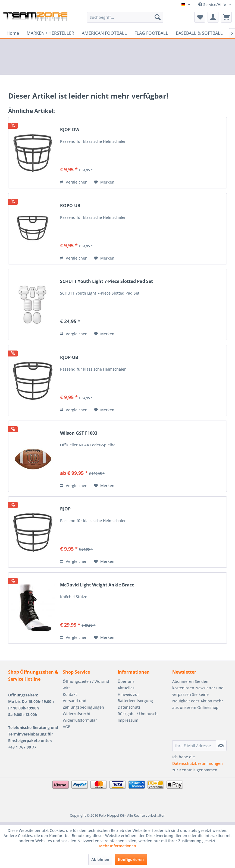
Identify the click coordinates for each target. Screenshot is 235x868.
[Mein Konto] (213, 17)
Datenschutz (129, 707)
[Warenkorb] (226, 17)
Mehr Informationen (118, 846)
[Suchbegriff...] (125, 17)
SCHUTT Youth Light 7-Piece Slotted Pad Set (106, 281)
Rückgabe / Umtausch (138, 714)
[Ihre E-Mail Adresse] (194, 746)
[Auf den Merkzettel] (104, 182)
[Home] (13, 33)
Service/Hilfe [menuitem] (213, 4)
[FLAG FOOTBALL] (151, 33)
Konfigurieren (131, 859)
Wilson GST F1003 (79, 433)
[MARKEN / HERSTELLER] (50, 33)
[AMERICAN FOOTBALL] (104, 33)
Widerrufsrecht (77, 714)
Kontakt (70, 694)
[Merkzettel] (200, 17)
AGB (67, 727)
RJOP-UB (69, 357)
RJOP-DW (70, 130)
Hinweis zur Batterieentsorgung (135, 698)
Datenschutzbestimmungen (198, 763)
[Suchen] (158, 17)
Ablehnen (100, 859)
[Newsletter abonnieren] (221, 746)
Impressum (128, 720)
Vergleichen (74, 182)
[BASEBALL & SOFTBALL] (199, 33)
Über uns (126, 681)
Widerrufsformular (80, 720)
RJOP (65, 509)
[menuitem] (125, 17)
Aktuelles (126, 688)
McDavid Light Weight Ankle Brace (97, 585)
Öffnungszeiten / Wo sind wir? (86, 685)
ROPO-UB (70, 206)
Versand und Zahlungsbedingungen (83, 704)
